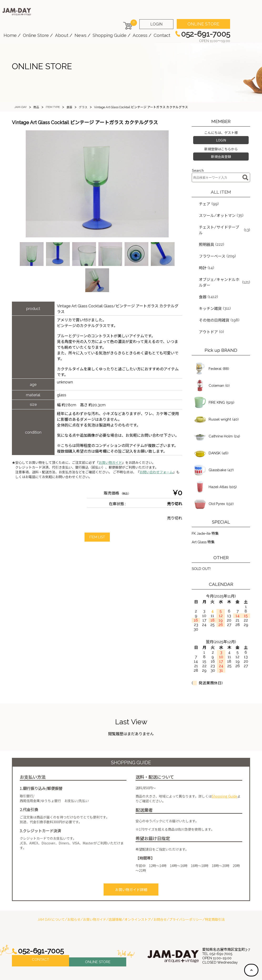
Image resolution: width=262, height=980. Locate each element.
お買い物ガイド (110, 463)
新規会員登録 (221, 154)
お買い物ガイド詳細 (131, 866)
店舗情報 (115, 895)
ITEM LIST (97, 537)
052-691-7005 (42, 927)
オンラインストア (138, 895)
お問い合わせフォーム (156, 472)
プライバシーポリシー (186, 895)
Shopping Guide (110, 35)
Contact (162, 35)
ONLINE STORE (203, 24)
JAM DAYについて (51, 895)
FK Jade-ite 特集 (206, 510)
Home (10, 35)
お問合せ (160, 895)
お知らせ (74, 895)
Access (140, 35)
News (81, 35)
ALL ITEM (221, 189)
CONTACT (40, 936)
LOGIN (156, 24)
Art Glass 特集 (204, 519)
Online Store (36, 35)
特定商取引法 (215, 895)
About (62, 35)
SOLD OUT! (202, 546)
